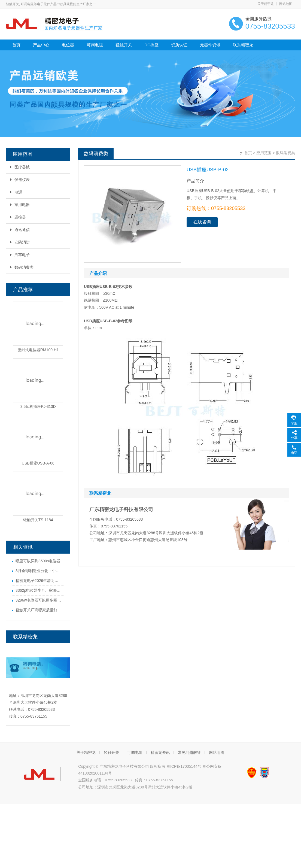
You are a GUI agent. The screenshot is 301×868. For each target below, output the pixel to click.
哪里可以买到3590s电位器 (38, 561)
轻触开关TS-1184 (38, 520)
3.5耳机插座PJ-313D (38, 406)
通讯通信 (20, 230)
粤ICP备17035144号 (184, 766)
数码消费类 (22, 267)
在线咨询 (202, 222)
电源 (16, 192)
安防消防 (20, 242)
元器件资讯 (210, 45)
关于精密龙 (266, 4)
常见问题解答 (189, 752)
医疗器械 (20, 167)
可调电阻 (95, 45)
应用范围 (264, 153)
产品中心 (41, 45)
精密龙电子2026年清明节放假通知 (39, 581)
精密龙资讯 (160, 752)
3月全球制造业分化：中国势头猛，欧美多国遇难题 (39, 571)
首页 (16, 45)
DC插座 (151, 45)
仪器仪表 (20, 180)
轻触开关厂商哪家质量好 (37, 610)
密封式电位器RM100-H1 (38, 350)
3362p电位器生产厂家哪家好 (39, 590)
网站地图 (286, 4)
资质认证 (179, 45)
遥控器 (18, 217)
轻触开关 (124, 45)
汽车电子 (20, 255)
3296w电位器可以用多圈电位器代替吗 (39, 600)
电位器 (68, 45)
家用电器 (20, 205)
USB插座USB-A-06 (38, 463)
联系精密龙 (243, 45)
